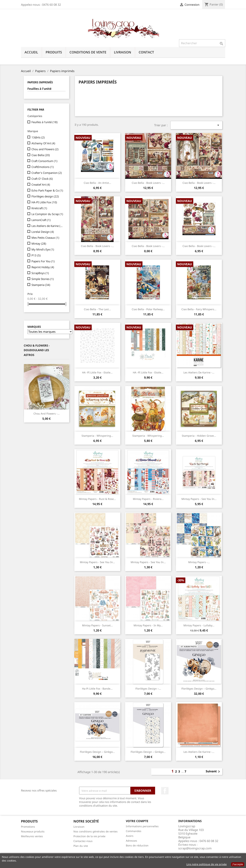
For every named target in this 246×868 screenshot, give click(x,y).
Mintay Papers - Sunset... (97, 625)
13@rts (38, 137)
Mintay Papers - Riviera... (148, 499)
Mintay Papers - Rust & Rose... (97, 499)
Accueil (31, 52)
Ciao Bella (41, 155)
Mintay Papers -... (199, 562)
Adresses (131, 841)
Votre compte (137, 821)
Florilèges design (45, 196)
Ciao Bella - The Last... (97, 309)
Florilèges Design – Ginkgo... (199, 689)
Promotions (28, 827)
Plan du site (81, 846)
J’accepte (238, 864)
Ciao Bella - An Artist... (97, 183)
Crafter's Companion (47, 173)
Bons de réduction (137, 845)
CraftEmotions (43, 167)
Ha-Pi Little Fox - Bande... (97, 689)
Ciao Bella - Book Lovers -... (148, 183)
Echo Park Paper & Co (47, 190)
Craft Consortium (44, 161)
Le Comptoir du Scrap (47, 214)
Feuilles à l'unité (39, 89)
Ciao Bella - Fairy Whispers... (199, 309)
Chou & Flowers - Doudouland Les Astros (37, 350)
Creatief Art (41, 185)
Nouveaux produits (33, 831)
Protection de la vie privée (89, 836)
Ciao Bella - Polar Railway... (148, 309)
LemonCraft (41, 220)
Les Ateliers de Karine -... (199, 372)
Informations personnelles (142, 826)
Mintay (39, 243)
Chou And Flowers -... (47, 414)
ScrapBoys (40, 273)
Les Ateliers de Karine (48, 226)
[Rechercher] (202, 43)
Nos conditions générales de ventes (95, 831)
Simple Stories (43, 279)
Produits (54, 52)
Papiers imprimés (40, 82)
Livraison (123, 52)
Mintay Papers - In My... (148, 625)
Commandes (134, 831)
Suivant (213, 772)
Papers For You (43, 261)
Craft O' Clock (42, 179)
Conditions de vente (88, 52)
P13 (36, 255)
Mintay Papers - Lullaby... (199, 625)
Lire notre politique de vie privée (207, 864)
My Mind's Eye (43, 249)
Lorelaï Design (43, 232)
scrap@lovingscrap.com (195, 848)
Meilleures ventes (32, 836)
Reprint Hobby (43, 267)
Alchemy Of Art (43, 143)
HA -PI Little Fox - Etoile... (97, 372)
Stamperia (41, 285)
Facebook (165, 791)
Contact (146, 52)
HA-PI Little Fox (44, 202)
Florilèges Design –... (148, 689)
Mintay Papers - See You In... (199, 499)
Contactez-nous (83, 841)
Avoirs (130, 836)
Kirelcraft (39, 208)
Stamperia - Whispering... (97, 436)
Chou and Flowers (45, 149)
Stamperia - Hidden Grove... (199, 436)
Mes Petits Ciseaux (45, 238)
